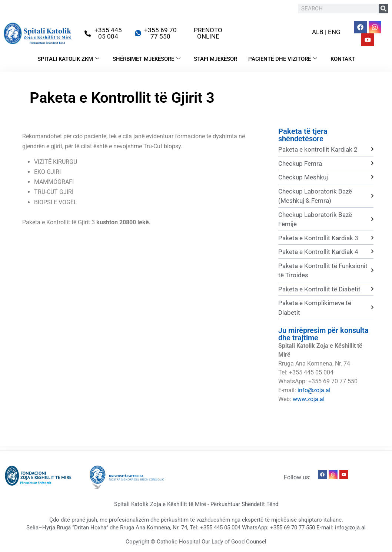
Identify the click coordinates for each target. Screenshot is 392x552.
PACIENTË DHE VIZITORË (283, 59)
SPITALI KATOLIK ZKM (68, 59)
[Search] (383, 9)
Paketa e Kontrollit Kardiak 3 (318, 238)
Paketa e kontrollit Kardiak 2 (318, 149)
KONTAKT (343, 59)
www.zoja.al (309, 399)
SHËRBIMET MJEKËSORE (147, 59)
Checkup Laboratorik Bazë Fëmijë (315, 219)
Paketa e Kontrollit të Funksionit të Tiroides (323, 271)
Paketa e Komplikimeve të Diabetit (315, 308)
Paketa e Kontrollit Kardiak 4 (318, 252)
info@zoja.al (314, 390)
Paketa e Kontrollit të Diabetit (319, 289)
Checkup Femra (300, 163)
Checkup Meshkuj (303, 177)
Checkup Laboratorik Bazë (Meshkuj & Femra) (315, 196)
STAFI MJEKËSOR (215, 59)
